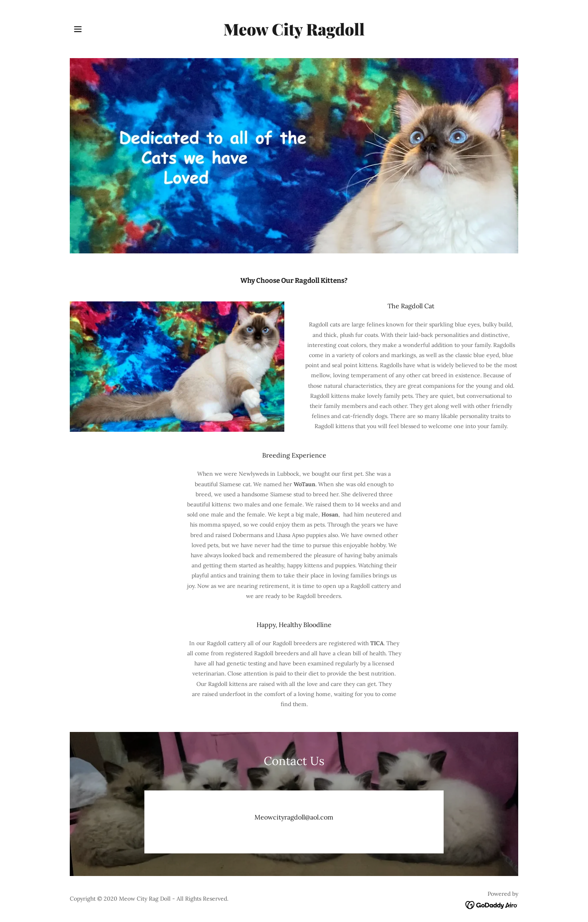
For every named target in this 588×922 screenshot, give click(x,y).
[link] (294, 33)
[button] (78, 29)
